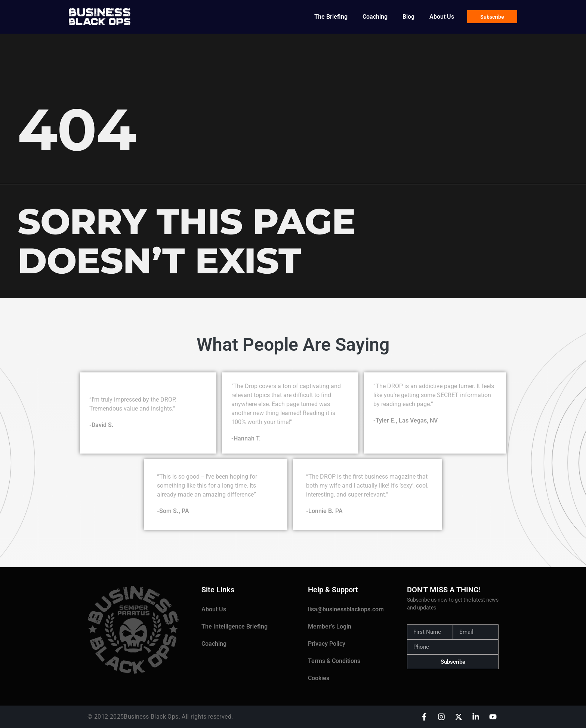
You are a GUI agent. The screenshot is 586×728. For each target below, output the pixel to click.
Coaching (375, 17)
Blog (408, 17)
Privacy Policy (327, 644)
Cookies (319, 678)
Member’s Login (330, 626)
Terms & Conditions (334, 661)
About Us (442, 17)
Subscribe (492, 17)
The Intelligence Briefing (235, 626)
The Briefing (331, 17)
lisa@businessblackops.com (346, 609)
